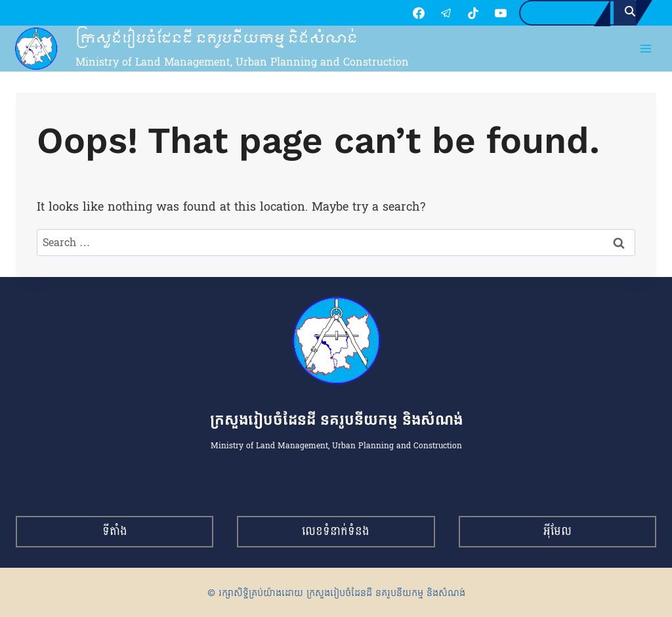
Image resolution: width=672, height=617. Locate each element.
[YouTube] (487, 13)
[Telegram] (432, 13)
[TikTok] (460, 13)
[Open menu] (646, 50)
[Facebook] (406, 13)
